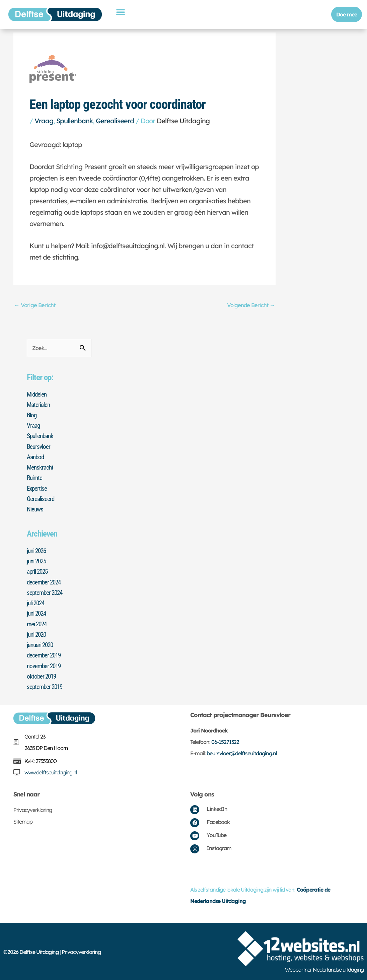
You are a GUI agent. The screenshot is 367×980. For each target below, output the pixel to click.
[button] (120, 12)
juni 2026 (38, 550)
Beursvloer (39, 447)
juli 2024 (37, 602)
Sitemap (23, 820)
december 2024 (45, 581)
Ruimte (35, 478)
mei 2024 (38, 623)
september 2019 (46, 685)
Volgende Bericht (250, 305)
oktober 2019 (42, 675)
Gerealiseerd (115, 121)
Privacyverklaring (33, 809)
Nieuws (35, 509)
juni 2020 (38, 633)
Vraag (44, 121)
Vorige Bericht (35, 305)
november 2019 (45, 664)
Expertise (38, 488)
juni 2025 (38, 561)
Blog (32, 416)
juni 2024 (38, 613)
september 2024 (46, 592)
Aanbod (36, 457)
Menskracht (41, 468)
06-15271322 (225, 741)
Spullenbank (75, 121)
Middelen (38, 395)
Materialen (39, 405)
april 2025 (39, 571)
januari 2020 (42, 644)
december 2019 (45, 654)
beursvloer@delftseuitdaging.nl (242, 752)
